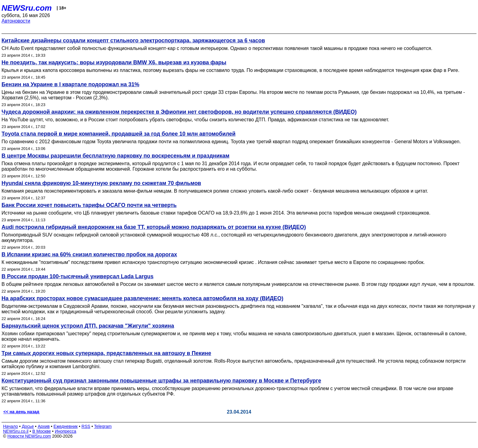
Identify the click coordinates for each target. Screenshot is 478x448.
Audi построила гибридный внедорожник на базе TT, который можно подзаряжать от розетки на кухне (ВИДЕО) (154, 227)
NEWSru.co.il (16, 431)
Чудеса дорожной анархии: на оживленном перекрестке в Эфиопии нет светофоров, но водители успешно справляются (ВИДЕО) (179, 112)
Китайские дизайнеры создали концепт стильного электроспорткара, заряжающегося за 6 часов (133, 41)
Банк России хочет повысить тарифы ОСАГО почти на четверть (89, 205)
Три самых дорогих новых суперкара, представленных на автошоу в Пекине (106, 353)
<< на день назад (21, 412)
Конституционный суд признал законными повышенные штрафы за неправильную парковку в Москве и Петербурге (161, 381)
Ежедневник (66, 426)
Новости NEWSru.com (29, 436)
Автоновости (16, 21)
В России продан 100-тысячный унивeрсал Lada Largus (78, 276)
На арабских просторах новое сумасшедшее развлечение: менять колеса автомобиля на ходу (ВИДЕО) (143, 298)
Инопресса (66, 431)
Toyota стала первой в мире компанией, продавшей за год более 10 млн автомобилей (119, 134)
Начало (11, 426)
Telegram (103, 426)
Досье (28, 426)
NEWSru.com (27, 8)
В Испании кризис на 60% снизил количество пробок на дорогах (89, 254)
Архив (44, 426)
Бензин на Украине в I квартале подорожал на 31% (70, 84)
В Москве (42, 431)
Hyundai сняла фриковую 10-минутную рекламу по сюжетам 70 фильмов (101, 183)
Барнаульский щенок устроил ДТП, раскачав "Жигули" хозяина (88, 326)
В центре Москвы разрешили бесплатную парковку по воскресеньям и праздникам (116, 156)
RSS (86, 426)
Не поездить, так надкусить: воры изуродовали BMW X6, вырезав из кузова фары (114, 62)
